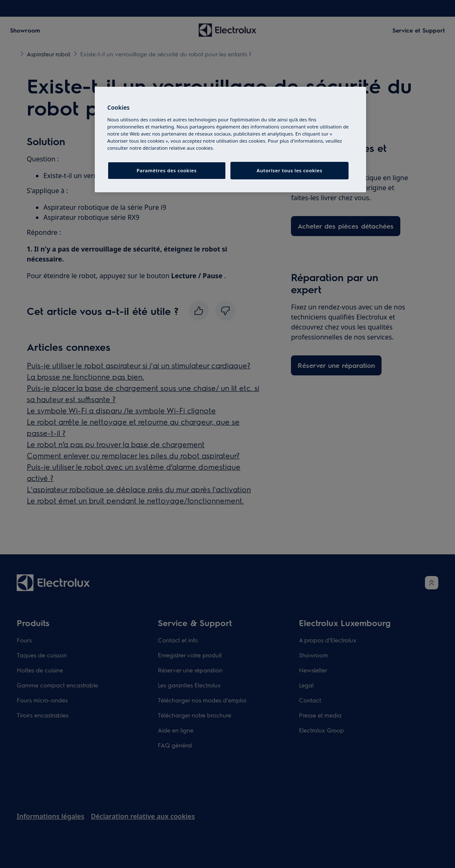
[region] (230, 140)
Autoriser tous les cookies (289, 170)
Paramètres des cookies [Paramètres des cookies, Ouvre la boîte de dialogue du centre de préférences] (167, 170)
